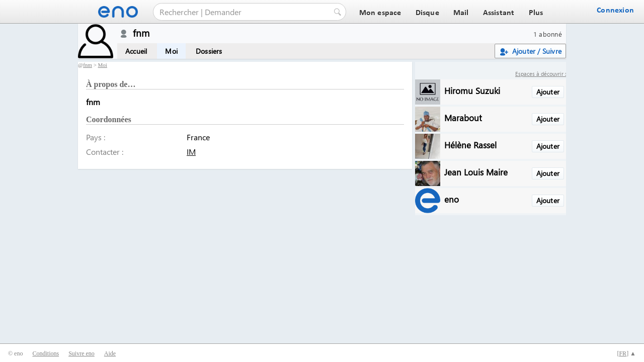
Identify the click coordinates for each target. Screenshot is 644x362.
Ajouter (548, 92)
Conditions (46, 353)
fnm (88, 65)
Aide (110, 353)
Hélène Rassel (470, 145)
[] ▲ (626, 353)
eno (452, 199)
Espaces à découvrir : (541, 74)
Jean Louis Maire (476, 172)
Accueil (136, 51)
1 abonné (548, 34)
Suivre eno (82, 353)
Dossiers (209, 51)
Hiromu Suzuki (472, 90)
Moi (171, 51)
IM (191, 152)
